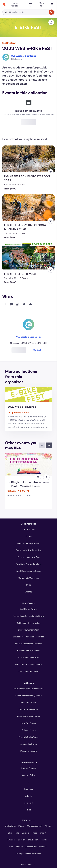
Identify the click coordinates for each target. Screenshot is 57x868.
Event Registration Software (28, 571)
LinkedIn (28, 796)
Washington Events (28, 751)
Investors (11, 840)
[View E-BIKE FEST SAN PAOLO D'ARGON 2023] (28, 159)
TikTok (28, 810)
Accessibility (31, 847)
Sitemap (29, 592)
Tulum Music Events (29, 702)
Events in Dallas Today (29, 737)
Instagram (28, 803)
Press (34, 833)
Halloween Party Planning (29, 650)
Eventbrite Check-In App (28, 557)
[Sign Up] (42, 4)
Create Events (29, 529)
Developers (33, 840)
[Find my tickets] (17, 4)
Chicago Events (29, 730)
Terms (10, 847)
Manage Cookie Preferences (28, 854)
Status (44, 840)
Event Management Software (28, 644)
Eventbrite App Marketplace (28, 564)
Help (17, 833)
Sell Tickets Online (28, 609)
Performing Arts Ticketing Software (29, 616)
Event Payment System (28, 630)
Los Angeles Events (29, 744)
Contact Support (29, 768)
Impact (43, 833)
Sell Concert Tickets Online (28, 623)
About (48, 826)
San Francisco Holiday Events (28, 695)
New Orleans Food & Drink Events (28, 689)
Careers (25, 833)
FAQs (29, 585)
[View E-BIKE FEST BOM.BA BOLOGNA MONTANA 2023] (28, 208)
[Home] (4, 4)
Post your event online (28, 671)
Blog (10, 833)
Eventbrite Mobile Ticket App (28, 550)
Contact (37, 350)
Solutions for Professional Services (29, 637)
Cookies (43, 847)
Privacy (19, 847)
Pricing (29, 536)
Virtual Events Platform (29, 657)
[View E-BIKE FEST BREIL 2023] (28, 256)
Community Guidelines (29, 578)
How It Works (10, 826)
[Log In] (31, 4)
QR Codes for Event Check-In (28, 664)
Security (22, 840)
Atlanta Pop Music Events (28, 716)
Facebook (28, 789)
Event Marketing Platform (29, 543)
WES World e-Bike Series (23, 56)
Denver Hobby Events (29, 709)
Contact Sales (29, 775)
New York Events (28, 723)
